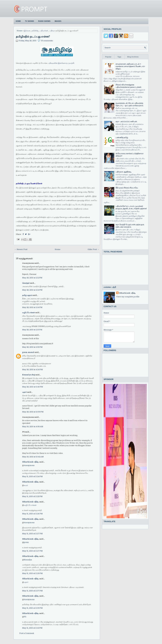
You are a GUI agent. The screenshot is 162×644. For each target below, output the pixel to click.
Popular (108, 57)
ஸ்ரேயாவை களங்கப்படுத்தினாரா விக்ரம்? (130, 155)
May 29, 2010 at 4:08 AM (33, 426)
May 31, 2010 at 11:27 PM (32, 534)
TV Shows (29, 21)
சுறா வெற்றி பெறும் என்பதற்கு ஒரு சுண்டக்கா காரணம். (130, 226)
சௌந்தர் (26, 283)
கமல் (26, 485)
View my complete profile (128, 297)
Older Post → (93, 249)
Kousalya (28, 560)
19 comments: (47, 41)
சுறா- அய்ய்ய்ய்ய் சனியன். (126, 121)
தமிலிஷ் (35, 31)
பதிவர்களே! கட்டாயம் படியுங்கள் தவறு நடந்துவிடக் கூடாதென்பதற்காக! (131, 207)
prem (26, 542)
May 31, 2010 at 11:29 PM (32, 573)
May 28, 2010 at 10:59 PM (33, 412)
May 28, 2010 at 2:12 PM (32, 278)
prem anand (28, 352)
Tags (119, 57)
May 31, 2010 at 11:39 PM (32, 608)
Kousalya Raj (29, 375)
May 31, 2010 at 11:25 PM (32, 496)
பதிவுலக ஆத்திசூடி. (124, 172)
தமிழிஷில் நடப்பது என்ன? (33, 36)
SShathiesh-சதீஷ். (31, 462)
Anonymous (29, 465)
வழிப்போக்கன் (28, 312)
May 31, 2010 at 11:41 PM (32, 628)
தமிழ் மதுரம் (27, 295)
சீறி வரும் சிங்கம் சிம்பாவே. (127, 188)
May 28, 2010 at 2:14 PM (32, 290)
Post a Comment (27, 633)
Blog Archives (133, 57)
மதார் (24, 392)
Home (18, 21)
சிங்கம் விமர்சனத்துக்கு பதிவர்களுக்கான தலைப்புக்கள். (129, 86)
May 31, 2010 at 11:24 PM (32, 476)
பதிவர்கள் (44, 31)
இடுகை (27, 31)
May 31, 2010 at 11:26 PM (32, 514)
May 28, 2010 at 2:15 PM (32, 330)
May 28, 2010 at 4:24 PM (32, 369)
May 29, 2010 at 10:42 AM (33, 457)
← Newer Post (21, 249)
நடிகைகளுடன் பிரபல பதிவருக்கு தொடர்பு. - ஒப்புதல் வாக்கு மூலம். (130, 104)
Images (58, 21)
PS (25, 617)
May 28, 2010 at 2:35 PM (32, 347)
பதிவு (52, 31)
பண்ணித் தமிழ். (122, 137)
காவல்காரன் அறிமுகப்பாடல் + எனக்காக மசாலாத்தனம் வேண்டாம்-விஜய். (130, 66)
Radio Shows (44, 21)
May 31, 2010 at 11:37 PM (32, 591)
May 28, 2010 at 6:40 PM (33, 387)
